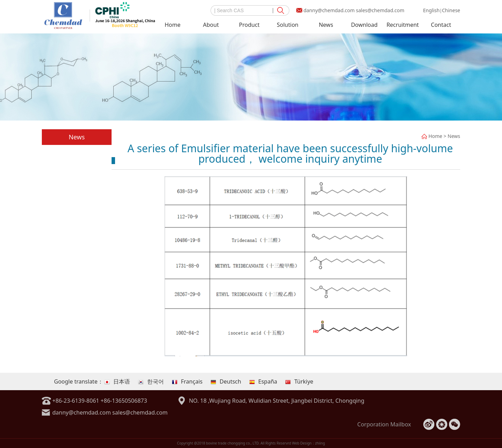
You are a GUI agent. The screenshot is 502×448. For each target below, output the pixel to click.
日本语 (117, 381)
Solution (288, 25)
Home (173, 25)
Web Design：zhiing (309, 443)
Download (364, 25)
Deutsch (226, 381)
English (431, 10)
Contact (441, 25)
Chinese (451, 10)
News (326, 25)
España (263, 381)
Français (187, 381)
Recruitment (403, 25)
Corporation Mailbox (384, 424)
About (211, 25)
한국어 (151, 381)
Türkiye (299, 381)
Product (249, 25)
